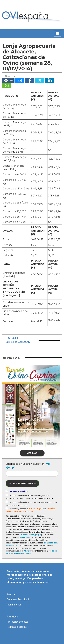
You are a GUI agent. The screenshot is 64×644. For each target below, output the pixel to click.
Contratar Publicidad (18, 599)
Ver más (32, 453)
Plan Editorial (14, 605)
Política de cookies (17, 627)
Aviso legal (13, 617)
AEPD (27, 551)
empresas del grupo (30, 535)
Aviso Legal (36, 509)
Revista (11, 594)
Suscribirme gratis (22, 483)
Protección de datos (18, 622)
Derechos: (26, 537)
